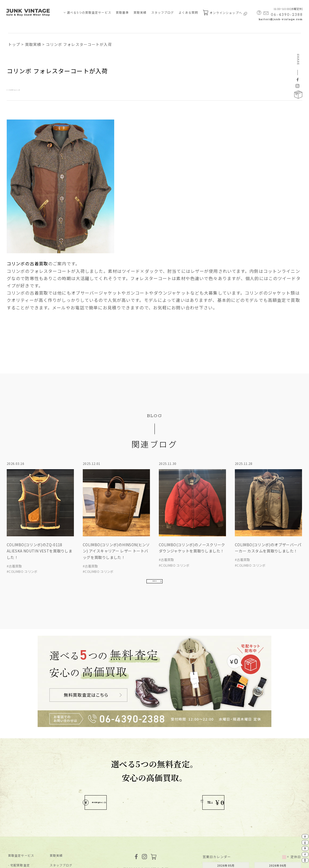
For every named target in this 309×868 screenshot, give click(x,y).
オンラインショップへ (225, 13)
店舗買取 (17, 787)
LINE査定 (298, 840)
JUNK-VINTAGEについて (27, 816)
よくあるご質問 (61, 797)
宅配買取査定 (20, 768)
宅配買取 (298, 794)
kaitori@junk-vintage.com (281, 19)
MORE (154, 535)
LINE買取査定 (20, 797)
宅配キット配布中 (187, 705)
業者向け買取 (20, 807)
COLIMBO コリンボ (28, 89)
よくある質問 (188, 12)
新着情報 (56, 778)
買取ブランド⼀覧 (63, 787)
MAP (145, 804)
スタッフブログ (163, 12)
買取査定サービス (21, 758)
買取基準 (122, 12)
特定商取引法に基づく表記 (64, 861)
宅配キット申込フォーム (68, 816)
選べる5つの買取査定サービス (89, 12)
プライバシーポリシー (23, 861)
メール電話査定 (298, 810)
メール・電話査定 (23, 778)
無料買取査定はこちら (115, 705)
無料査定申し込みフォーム (69, 807)
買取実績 (140, 12)
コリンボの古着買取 (27, 263)
